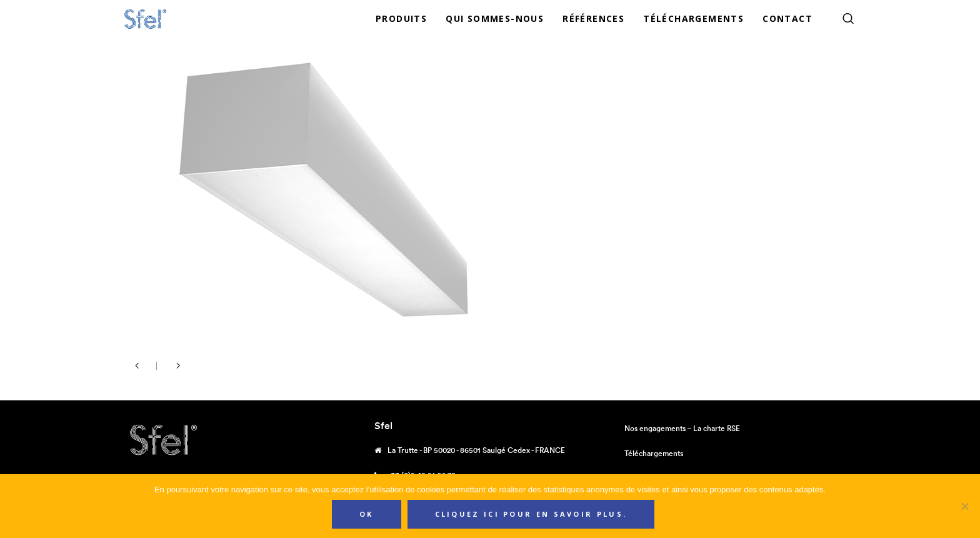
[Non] (964, 506)
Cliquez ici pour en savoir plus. (531, 514)
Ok (367, 514)
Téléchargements (654, 453)
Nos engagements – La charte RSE (682, 428)
